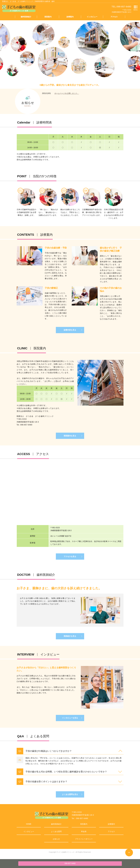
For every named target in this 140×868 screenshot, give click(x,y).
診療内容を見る (70, 330)
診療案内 (70, 17)
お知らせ (56, 841)
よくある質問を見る (70, 796)
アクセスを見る (70, 557)
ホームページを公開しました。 (67, 93)
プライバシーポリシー (84, 841)
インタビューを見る (70, 719)
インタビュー (92, 17)
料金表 (84, 833)
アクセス (114, 17)
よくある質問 (56, 833)
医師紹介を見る (70, 637)
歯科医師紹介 (26, 17)
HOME (29, 826)
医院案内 (48, 17)
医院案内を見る (70, 436)
